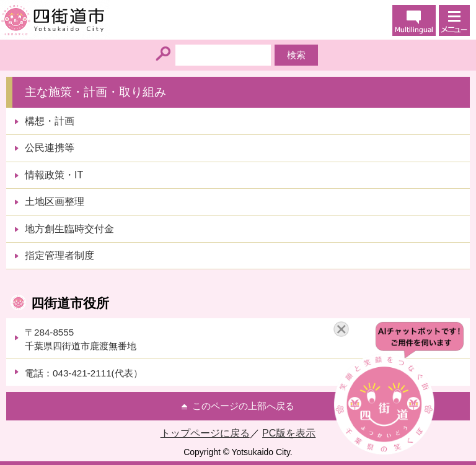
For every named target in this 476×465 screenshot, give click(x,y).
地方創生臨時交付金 (69, 229)
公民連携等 (50, 148)
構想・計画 (50, 121)
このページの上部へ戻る (243, 406)
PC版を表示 (289, 433)
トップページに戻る (205, 433)
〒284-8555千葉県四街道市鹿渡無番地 (81, 339)
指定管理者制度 (59, 255)
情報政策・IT (54, 175)
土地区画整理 (55, 202)
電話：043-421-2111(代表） (84, 373)
